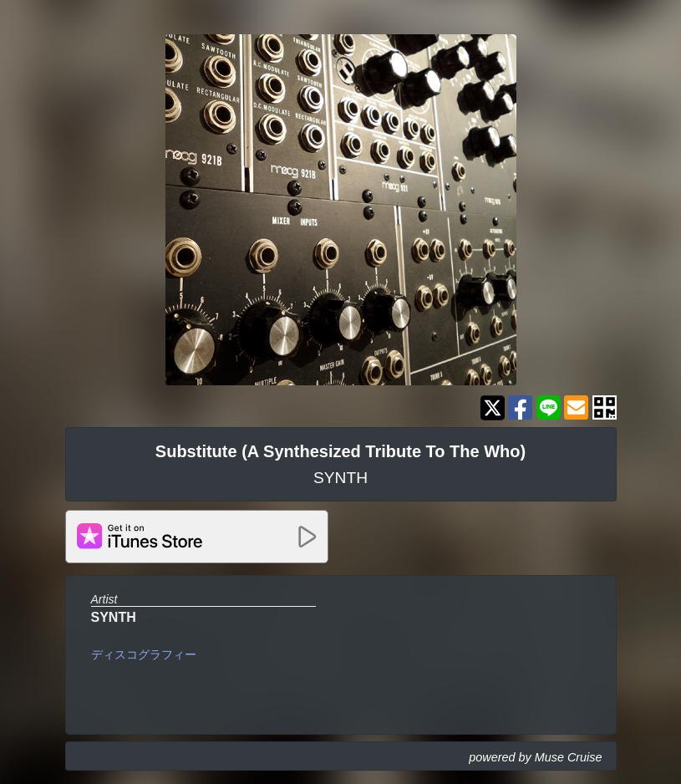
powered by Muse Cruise (535, 757)
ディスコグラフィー (144, 654)
